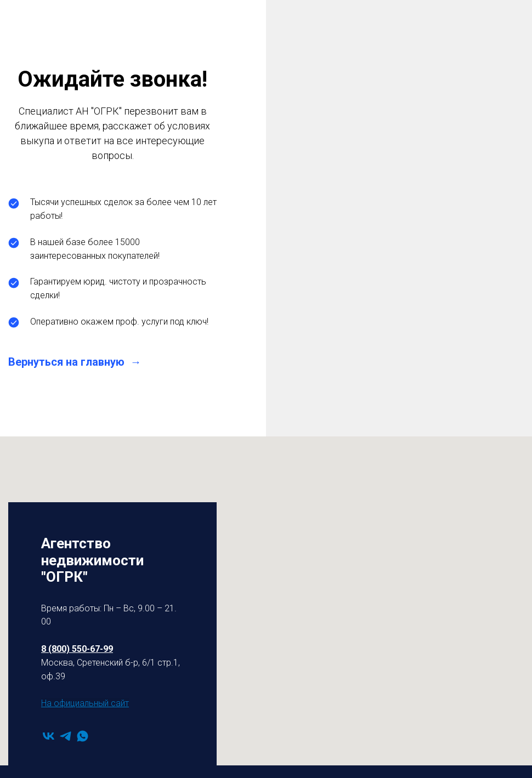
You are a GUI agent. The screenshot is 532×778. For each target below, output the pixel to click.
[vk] (49, 736)
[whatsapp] (83, 736)
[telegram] (66, 736)
